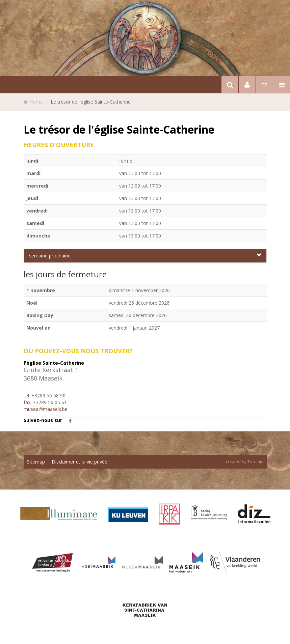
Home (36, 102)
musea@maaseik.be (46, 409)
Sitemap (36, 462)
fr (264, 85)
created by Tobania (245, 462)
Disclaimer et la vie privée (80, 462)
